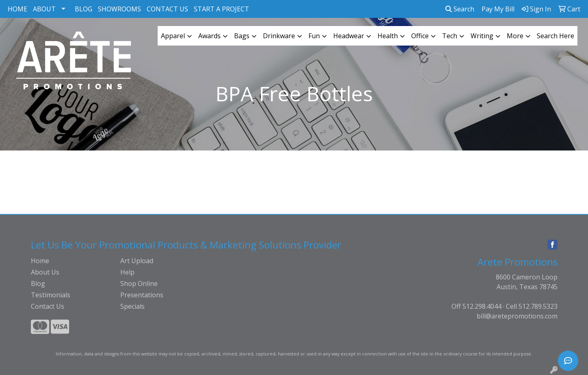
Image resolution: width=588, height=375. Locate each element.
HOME (17, 9)
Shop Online (139, 283)
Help (127, 272)
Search (460, 9)
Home (40, 261)
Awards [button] (209, 36)
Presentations (142, 295)
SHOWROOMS (119, 9)
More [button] (515, 36)
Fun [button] (314, 36)
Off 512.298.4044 (476, 306)
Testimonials (51, 295)
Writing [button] (482, 36)
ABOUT (44, 9)
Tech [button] (450, 36)
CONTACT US (167, 9)
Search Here (555, 36)
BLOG (84, 9)
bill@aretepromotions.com (517, 316)
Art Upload (137, 261)
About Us (45, 272)
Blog (38, 283)
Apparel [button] (173, 36)
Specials (132, 306)
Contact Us (48, 306)
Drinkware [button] (279, 36)
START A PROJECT (221, 9)
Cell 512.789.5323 (532, 306)
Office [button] (420, 36)
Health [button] (388, 36)
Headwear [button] (349, 36)
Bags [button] (242, 36)
